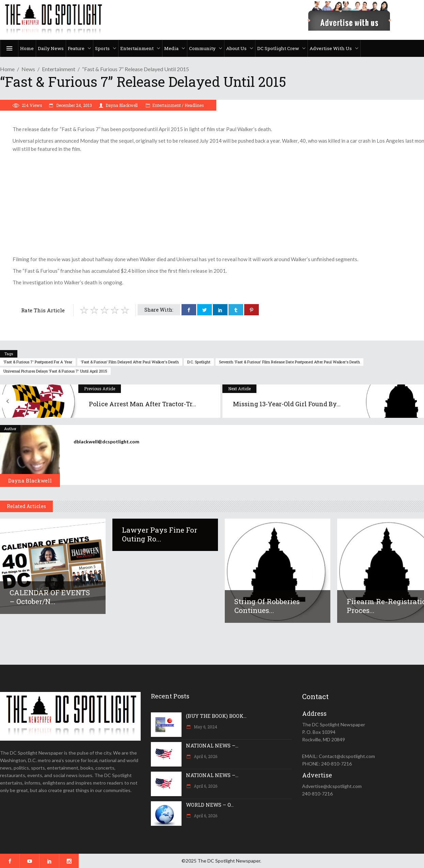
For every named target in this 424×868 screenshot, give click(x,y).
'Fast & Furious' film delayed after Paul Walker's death (130, 362)
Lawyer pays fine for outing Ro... (160, 534)
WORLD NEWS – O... (210, 805)
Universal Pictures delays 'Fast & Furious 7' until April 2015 (55, 371)
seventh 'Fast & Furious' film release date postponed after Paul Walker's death (289, 362)
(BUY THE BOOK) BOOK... (216, 716)
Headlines (194, 105)
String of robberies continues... (267, 606)
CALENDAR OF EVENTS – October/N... (50, 597)
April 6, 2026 (205, 756)
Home (7, 69)
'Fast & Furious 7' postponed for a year (38, 362)
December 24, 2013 (74, 105)
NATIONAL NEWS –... (212, 745)
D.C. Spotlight (199, 362)
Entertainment (59, 69)
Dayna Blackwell (122, 105)
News (28, 69)
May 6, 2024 (205, 727)
